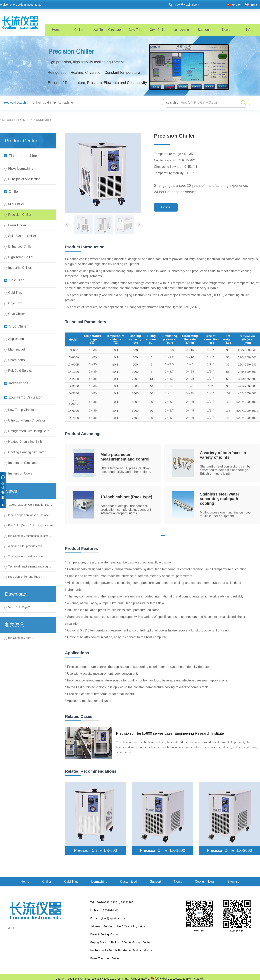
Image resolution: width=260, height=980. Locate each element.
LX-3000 (73, 386)
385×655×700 (247, 379)
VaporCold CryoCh (20, 607)
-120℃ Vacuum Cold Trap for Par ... (30, 505)
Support (203, 30)
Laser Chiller (17, 225)
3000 (135, 386)
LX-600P (73, 364)
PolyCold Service (20, 371)
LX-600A (73, 357)
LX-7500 (73, 418)
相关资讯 (15, 625)
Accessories (16, 383)
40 (151, 386)
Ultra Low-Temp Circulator (27, 420)
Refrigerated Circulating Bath (29, 431)
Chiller (79, 30)
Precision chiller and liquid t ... (27, 577)
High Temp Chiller (21, 257)
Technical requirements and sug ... (29, 566)
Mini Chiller (16, 204)
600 (135, 350)
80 (151, 402)
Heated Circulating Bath (25, 442)
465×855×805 (247, 393)
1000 (135, 372)
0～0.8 (169, 350)
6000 (135, 411)
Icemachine (181, 30)
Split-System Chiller (22, 236)
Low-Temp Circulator (107, 30)
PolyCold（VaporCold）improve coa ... (32, 525)
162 (228, 402)
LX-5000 (73, 393)
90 (228, 386)
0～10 (190, 357)
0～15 (190, 350)
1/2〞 (211, 350)
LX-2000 (73, 379)
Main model (16, 349)
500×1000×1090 (247, 402)
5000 (135, 393)
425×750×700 (247, 386)
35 (228, 350)
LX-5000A (73, 402)
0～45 (190, 393)
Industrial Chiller (20, 268)
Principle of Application (24, 179)
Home (56, 30)
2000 (135, 379)
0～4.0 (169, 364)
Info (249, 30)
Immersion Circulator (23, 463)
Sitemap (233, 882)
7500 (135, 418)
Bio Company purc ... (21, 638)
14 (151, 379)
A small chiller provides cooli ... (27, 546)
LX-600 (73, 350)
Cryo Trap (15, 303)
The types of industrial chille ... (27, 556)
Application (16, 339)
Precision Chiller (20, 215)
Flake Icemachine (21, 156)
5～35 (93, 350)
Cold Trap (135, 30)
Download (16, 594)
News (226, 30)
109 (228, 393)
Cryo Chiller (158, 30)
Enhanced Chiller (20, 246)
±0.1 (115, 350)
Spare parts (16, 360)
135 (228, 411)
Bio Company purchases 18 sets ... (30, 536)
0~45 (190, 386)
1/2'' (211, 386)
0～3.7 (169, 371)
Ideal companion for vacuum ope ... (30, 515)
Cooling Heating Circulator (27, 452)
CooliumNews (205, 882)
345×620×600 (247, 372)
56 (228, 372)
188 (228, 418)
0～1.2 (169, 357)
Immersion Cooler (21, 473)
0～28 (190, 371)
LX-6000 (73, 411)
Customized (129, 882)
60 (228, 379)
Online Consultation (166, 209)
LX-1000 (73, 372)
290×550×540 (247, 350)
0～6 (190, 364)
